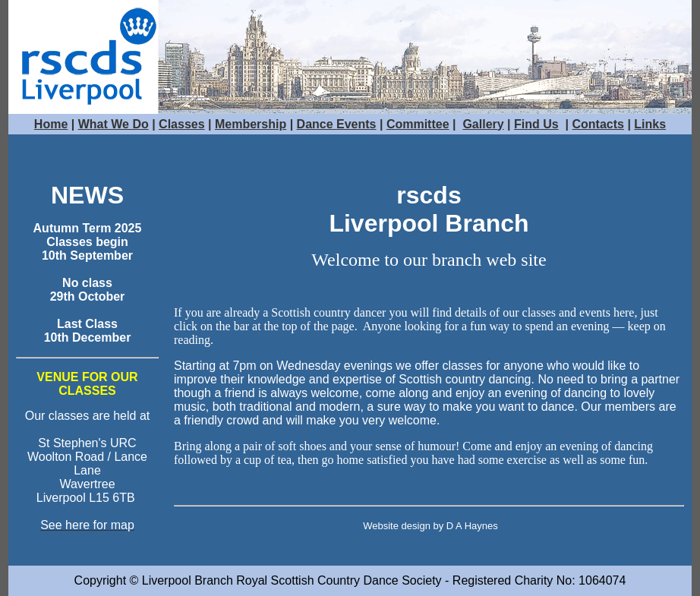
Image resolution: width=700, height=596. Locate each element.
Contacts (598, 124)
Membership (251, 124)
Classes (182, 124)
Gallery (483, 124)
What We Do (114, 124)
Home (51, 124)
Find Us (536, 124)
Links (650, 124)
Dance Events (337, 124)
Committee (418, 124)
